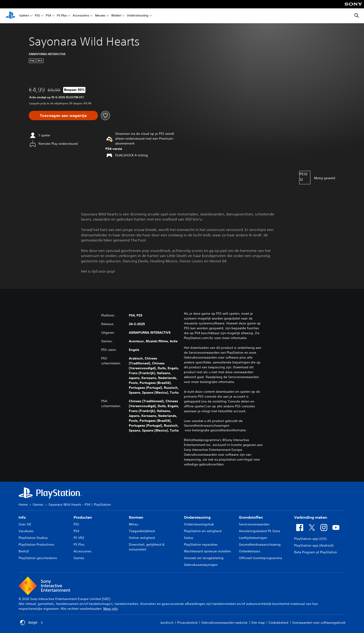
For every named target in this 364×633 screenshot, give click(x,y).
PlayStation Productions (36, 544)
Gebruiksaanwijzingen (201, 565)
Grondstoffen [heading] (251, 517)
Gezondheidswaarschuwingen (207, 425)
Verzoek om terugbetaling (204, 558)
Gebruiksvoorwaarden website (224, 623)
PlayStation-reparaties (201, 544)
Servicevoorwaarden (254, 524)
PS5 (37, 16)
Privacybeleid (187, 623)
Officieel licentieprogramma (260, 558)
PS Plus (62, 16)
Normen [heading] (136, 517)
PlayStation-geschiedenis (38, 558)
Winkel (116, 16)
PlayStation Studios (33, 538)
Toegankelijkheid (142, 531)
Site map (258, 623)
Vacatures (26, 531)
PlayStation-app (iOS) (310, 539)
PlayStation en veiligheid (203, 531)
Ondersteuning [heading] (197, 517)
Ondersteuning (138, 16)
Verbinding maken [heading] (311, 517)
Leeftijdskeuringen (253, 538)
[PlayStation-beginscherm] (10, 16)
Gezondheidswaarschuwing (260, 544)
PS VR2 (79, 538)
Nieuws (100, 16)
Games (24, 16)
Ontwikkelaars (250, 551)
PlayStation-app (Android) (314, 545)
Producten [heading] (83, 517)
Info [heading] (22, 517)
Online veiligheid (142, 538)
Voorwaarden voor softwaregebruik (319, 623)
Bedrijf (24, 551)
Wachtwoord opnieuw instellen (207, 551)
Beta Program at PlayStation (315, 552)
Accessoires (81, 16)
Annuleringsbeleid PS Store (260, 531)
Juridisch (167, 623)
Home (23, 504)
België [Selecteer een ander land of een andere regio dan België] (31, 623)
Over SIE (25, 524)
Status (189, 538)
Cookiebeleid (278, 623)
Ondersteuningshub (199, 524)
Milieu (133, 524)
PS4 (48, 16)
